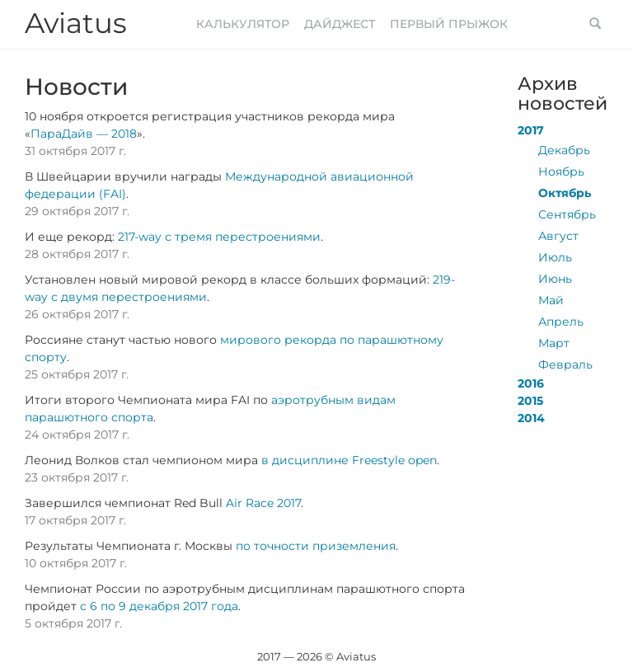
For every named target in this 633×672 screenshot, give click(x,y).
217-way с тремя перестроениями (219, 237)
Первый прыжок (449, 24)
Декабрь (564, 150)
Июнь (555, 279)
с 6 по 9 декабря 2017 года (159, 606)
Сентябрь (567, 214)
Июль (555, 257)
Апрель (561, 322)
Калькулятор (243, 24)
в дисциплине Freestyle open (349, 460)
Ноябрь (561, 172)
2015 (530, 401)
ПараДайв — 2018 (84, 134)
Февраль (565, 364)
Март (554, 343)
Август (558, 236)
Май (551, 300)
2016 (531, 383)
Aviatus (76, 23)
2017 (531, 130)
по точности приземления (316, 546)
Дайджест (340, 24)
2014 (531, 418)
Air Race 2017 (263, 503)
